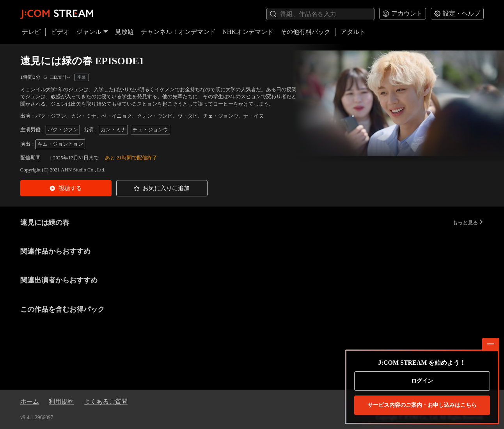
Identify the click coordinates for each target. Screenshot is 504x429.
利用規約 (61, 402)
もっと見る (468, 222)
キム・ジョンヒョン (60, 144)
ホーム (30, 402)
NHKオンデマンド (248, 32)
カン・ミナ (113, 130)
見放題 (124, 32)
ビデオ (60, 32)
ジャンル (92, 32)
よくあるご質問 (106, 402)
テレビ (31, 32)
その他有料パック (305, 32)
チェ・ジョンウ (150, 130)
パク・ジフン (63, 130)
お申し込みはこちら (422, 405)
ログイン (422, 381)
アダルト (353, 32)
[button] (66, 188)
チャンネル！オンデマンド (178, 32)
